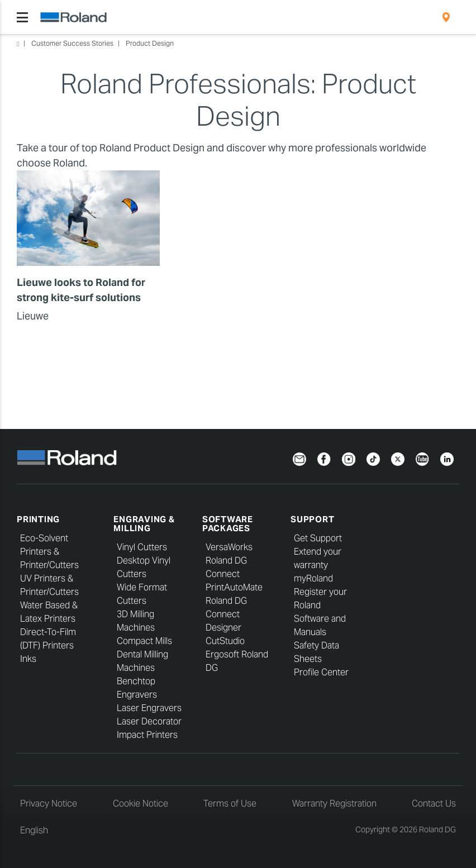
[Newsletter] (299, 458)
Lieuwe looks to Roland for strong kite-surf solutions (81, 290)
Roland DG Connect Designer (226, 614)
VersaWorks (229, 547)
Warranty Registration (334, 803)
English (34, 830)
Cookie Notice (141, 803)
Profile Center (321, 672)
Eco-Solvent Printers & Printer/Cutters (49, 552)
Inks (28, 659)
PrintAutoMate (234, 587)
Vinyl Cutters (142, 547)
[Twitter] (398, 458)
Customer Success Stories (72, 43)
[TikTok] (373, 458)
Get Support (318, 538)
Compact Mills (144, 641)
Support (312, 519)
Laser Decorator (149, 721)
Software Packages (228, 524)
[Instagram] (349, 458)
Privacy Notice (49, 803)
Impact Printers (147, 735)
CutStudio (225, 641)
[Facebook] (324, 458)
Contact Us (434, 803)
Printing (38, 519)
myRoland (313, 578)
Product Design (150, 43)
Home (18, 44)
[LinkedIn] (447, 458)
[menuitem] (446, 17)
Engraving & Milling (144, 524)
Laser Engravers (149, 708)
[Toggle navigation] (22, 17)
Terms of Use (230, 803)
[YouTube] (422, 458)
